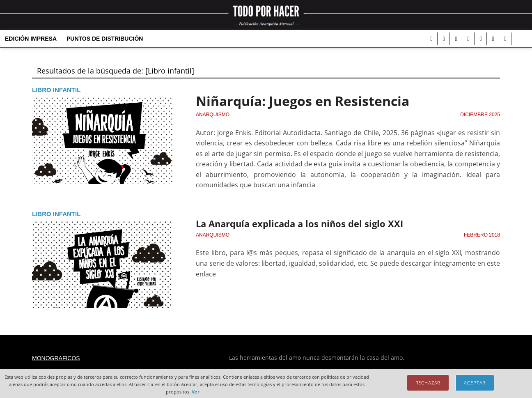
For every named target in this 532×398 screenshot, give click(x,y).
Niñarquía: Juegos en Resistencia (303, 101)
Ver (196, 392)
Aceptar (475, 383)
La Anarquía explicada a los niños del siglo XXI (299, 223)
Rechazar (428, 383)
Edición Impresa (31, 39)
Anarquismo (213, 115)
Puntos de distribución (105, 39)
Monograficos (56, 358)
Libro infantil (56, 90)
